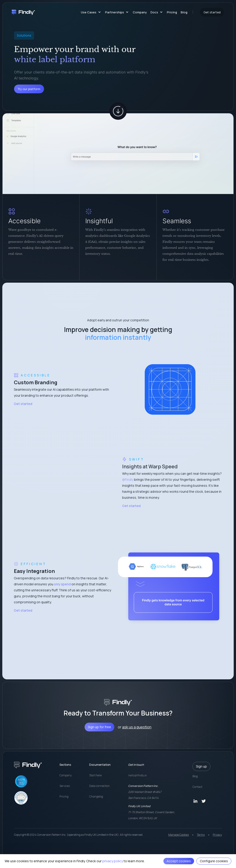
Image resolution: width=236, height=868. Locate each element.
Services (65, 786)
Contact (197, 787)
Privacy (217, 835)
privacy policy (113, 861)
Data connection (99, 786)
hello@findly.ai (137, 775)
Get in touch (136, 765)
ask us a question (137, 727)
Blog (184, 12)
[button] (90, 12)
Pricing (172, 12)
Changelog (96, 796)
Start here (95, 775)
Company (140, 12)
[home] (23, 12)
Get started (23, 404)
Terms (201, 835)
